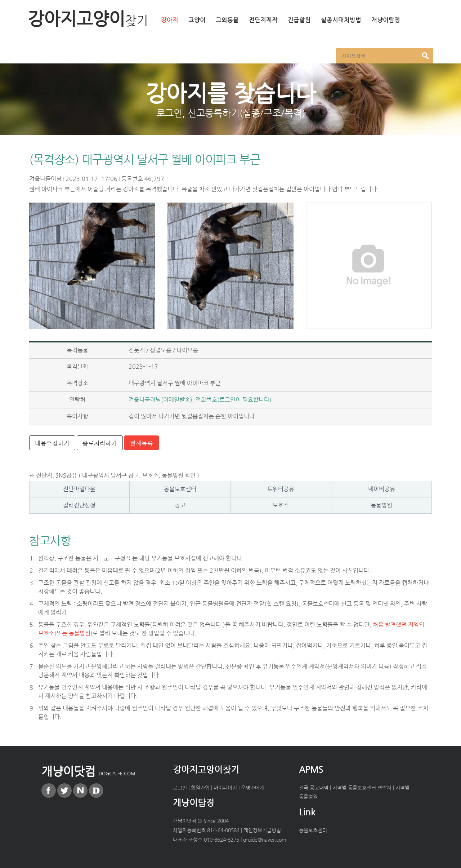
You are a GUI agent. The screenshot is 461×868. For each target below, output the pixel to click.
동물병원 (381, 505)
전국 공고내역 (314, 788)
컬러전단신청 (79, 505)
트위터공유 (281, 489)
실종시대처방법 (341, 20)
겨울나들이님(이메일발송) (160, 400)
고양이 (197, 20)
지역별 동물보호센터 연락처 (362, 788)
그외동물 (227, 20)
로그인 (169, 113)
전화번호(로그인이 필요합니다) (234, 400)
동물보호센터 (180, 489)
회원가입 (200, 788)
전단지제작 (263, 20)
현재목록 (142, 443)
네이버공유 (382, 489)
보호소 (281, 505)
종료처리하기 (100, 443)
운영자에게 (253, 788)
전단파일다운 (79, 489)
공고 (180, 505)
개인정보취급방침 (262, 830)
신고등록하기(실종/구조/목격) (246, 113)
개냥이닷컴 (88, 771)
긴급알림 (299, 20)
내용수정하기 (52, 443)
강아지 (170, 20)
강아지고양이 (88, 19)
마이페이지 (225, 788)
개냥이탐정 (386, 20)
